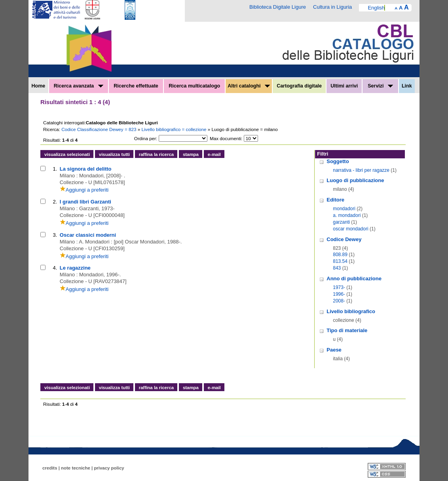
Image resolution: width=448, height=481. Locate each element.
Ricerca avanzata (79, 86)
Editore (335, 200)
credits (50, 468)
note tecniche (76, 468)
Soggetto (338, 161)
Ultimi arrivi (344, 86)
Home (39, 86)
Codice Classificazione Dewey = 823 (100, 129)
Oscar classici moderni (88, 235)
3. (55, 235)
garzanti (341, 222)
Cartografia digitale (299, 86)
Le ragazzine (75, 268)
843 (337, 268)
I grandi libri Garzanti (85, 202)
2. (55, 202)
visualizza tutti (114, 154)
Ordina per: (146, 138)
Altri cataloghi (249, 86)
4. (55, 268)
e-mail (214, 154)
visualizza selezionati (67, 154)
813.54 (340, 261)
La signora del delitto (86, 169)
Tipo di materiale (347, 330)
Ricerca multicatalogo (194, 86)
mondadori (344, 209)
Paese (334, 350)
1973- (339, 287)
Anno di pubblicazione (354, 279)
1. (55, 169)
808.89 (340, 255)
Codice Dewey (344, 239)
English (376, 8)
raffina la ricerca (156, 154)
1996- (339, 294)
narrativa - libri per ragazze (361, 170)
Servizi (380, 86)
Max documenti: (226, 138)
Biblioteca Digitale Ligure (278, 7)
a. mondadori (347, 215)
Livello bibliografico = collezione (175, 129)
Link (407, 86)
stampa (191, 154)
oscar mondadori (350, 229)
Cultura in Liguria (332, 7)
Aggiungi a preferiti (84, 190)
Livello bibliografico (351, 311)
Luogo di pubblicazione (355, 180)
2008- (339, 301)
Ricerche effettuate (136, 86)
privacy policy (109, 468)
